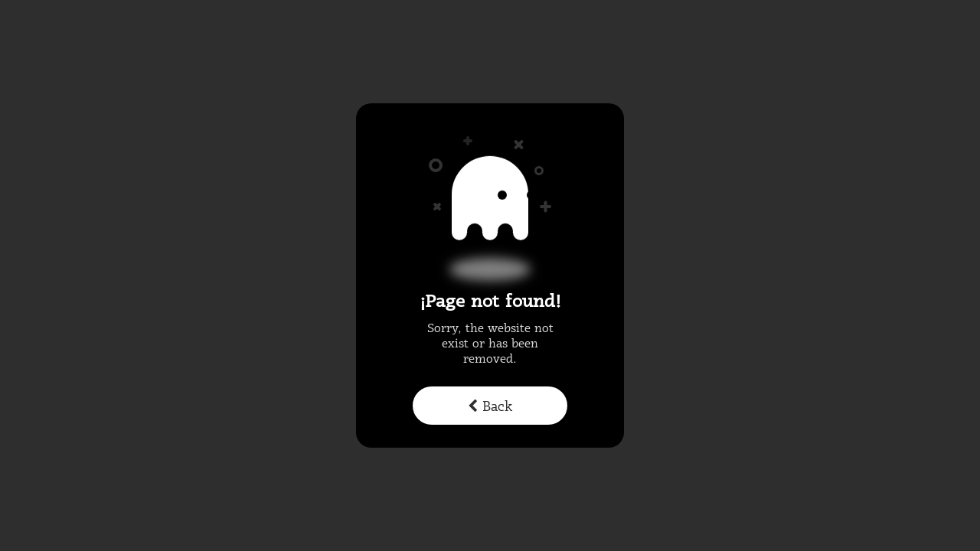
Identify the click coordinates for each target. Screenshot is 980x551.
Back (490, 407)
